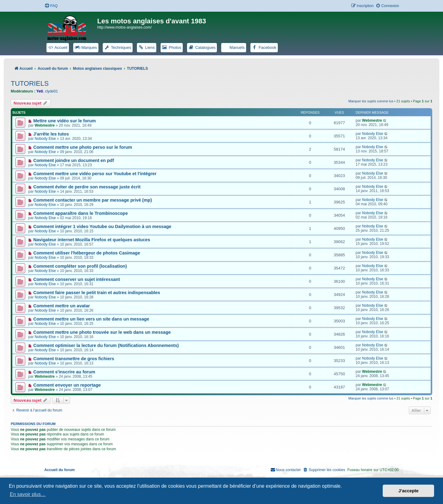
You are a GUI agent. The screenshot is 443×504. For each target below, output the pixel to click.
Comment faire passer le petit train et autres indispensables (97, 293)
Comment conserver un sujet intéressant (77, 279)
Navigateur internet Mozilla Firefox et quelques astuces (92, 240)
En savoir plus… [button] (28, 494)
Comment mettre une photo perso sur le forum (83, 147)
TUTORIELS (30, 83)
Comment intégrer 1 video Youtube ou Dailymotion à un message (102, 226)
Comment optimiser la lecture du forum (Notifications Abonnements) (106, 345)
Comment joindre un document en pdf (74, 160)
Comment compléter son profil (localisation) (80, 266)
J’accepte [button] (409, 491)
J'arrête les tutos (51, 134)
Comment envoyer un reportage (67, 385)
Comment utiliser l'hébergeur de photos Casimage (87, 253)
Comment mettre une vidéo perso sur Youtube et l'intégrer (95, 174)
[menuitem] (51, 6)
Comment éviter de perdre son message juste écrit (87, 187)
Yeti (40, 91)
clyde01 (52, 91)
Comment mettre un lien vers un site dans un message (91, 319)
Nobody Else (45, 139)
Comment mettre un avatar (62, 306)
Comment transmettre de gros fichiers (74, 359)
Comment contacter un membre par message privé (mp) (93, 200)
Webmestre (45, 125)
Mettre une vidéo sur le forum (64, 121)
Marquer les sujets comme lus (371, 101)
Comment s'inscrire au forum (64, 372)
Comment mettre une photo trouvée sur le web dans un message (102, 332)
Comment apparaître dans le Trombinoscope (80, 213)
